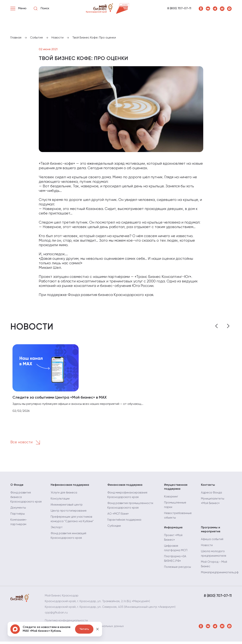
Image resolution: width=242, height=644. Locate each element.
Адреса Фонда (212, 494)
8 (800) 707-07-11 (179, 8)
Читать (84, 629)
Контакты (208, 486)
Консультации (61, 500)
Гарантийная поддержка (125, 521)
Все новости (27, 443)
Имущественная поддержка (176, 488)
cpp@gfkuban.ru (56, 615)
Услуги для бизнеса (64, 494)
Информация (174, 529)
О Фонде (17, 486)
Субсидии (114, 527)
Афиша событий (213, 542)
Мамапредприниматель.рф (221, 575)
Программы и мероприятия (211, 531)
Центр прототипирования (70, 512)
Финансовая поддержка (126, 486)
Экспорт (57, 529)
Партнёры (18, 520)
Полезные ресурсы (178, 569)
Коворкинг (171, 498)
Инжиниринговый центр (67, 506)
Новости (207, 548)
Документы (19, 514)
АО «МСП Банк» (118, 515)
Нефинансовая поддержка (71, 486)
